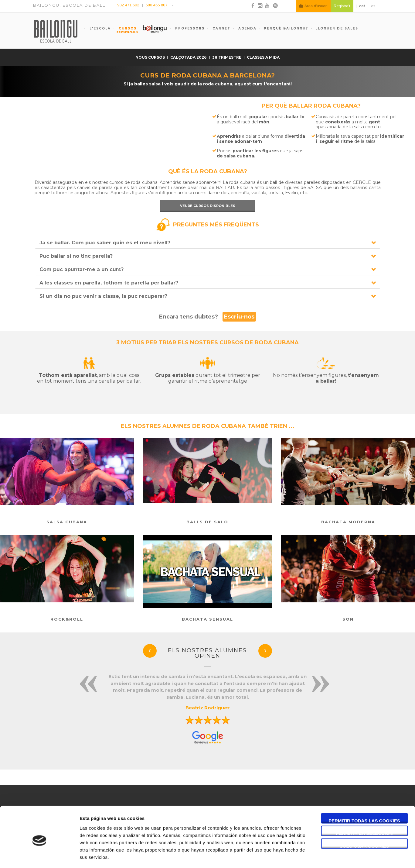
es (373, 6)
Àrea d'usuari (313, 6)
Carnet (221, 28)
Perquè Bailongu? (286, 28)
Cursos (125, 30)
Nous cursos (151, 57)
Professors (189, 28)
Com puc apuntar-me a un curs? (82, 269)
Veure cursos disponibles (208, 206)
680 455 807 (156, 5)
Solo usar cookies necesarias (364, 820)
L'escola (99, 28)
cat (362, 6)
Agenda (247, 28)
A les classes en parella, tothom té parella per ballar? (109, 283)
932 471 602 (129, 5)
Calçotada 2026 (189, 57)
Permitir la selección (364, 808)
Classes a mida (263, 57)
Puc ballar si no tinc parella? (76, 256)
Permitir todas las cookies (364, 795)
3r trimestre (227, 57)
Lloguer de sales (337, 28)
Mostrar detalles (326, 856)
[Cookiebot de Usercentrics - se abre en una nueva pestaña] (39, 856)
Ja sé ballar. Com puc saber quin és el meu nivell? (105, 243)
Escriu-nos (239, 317)
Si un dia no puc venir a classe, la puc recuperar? (103, 296)
